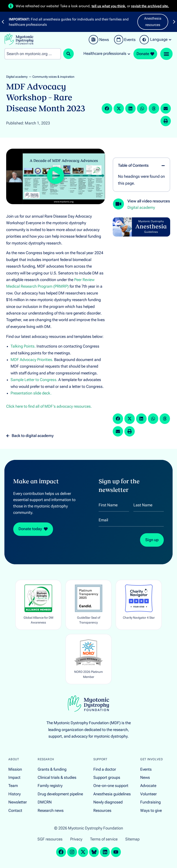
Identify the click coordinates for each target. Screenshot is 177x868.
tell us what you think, (109, 6)
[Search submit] (68, 54)
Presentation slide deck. (31, 393)
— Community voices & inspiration (52, 77)
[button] (107, 108)
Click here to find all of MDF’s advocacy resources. (49, 406)
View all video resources (149, 201)
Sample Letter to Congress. (34, 380)
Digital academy (17, 77)
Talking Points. (23, 346)
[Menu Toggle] (166, 54)
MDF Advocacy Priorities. (32, 360)
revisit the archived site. (150, 6)
